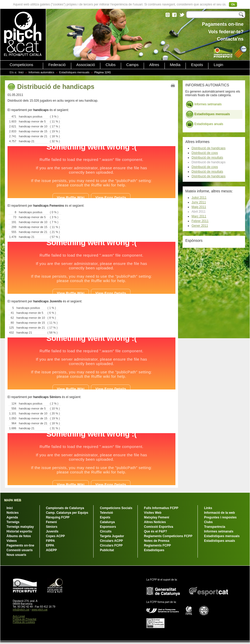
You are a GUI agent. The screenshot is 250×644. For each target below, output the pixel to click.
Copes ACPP (55, 536)
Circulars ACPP (111, 541)
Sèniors (52, 527)
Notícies (13, 513)
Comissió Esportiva (159, 527)
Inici (21, 72)
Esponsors (108, 527)
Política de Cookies (24, 622)
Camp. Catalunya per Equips (67, 513)
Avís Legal (19, 616)
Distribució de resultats (207, 158)
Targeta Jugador (112, 536)
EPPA (50, 545)
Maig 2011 (199, 207)
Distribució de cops (205, 153)
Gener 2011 (200, 226)
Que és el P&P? (156, 531)
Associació (86, 65)
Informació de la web (219, 513)
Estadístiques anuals (205, 124)
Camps (133, 65)
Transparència (215, 527)
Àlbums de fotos (19, 536)
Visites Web (153, 513)
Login (218, 65)
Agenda (12, 517)
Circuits (106, 531)
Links (208, 508)
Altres (154, 65)
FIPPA (50, 541)
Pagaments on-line (20, 545)
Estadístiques (154, 550)
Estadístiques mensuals (74, 72)
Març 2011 (199, 216)
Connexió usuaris (20, 550)
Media (175, 65)
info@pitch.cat (21, 610)
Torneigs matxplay (20, 527)
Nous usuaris (16, 555)
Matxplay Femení (157, 517)
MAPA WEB (13, 500)
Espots (197, 65)
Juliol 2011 (199, 198)
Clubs (110, 65)
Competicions (21, 65)
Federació (57, 65)
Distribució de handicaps (209, 148)
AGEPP (51, 550)
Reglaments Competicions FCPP (168, 536)
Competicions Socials (116, 508)
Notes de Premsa (157, 541)
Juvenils (52, 531)
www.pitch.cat (39, 610)
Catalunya (107, 522)
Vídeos (12, 541)
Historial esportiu (19, 531)
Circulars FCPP (111, 545)
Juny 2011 (199, 202)
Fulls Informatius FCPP (161, 508)
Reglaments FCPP (157, 545)
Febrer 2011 (200, 221)
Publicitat (107, 550)
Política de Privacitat (25, 619)
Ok (233, 4)
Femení (51, 522)
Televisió (106, 513)
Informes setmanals (204, 105)
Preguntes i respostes (220, 517)
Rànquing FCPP (58, 517)
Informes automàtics (41, 72)
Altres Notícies (155, 522)
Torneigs (13, 522)
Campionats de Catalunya (65, 508)
